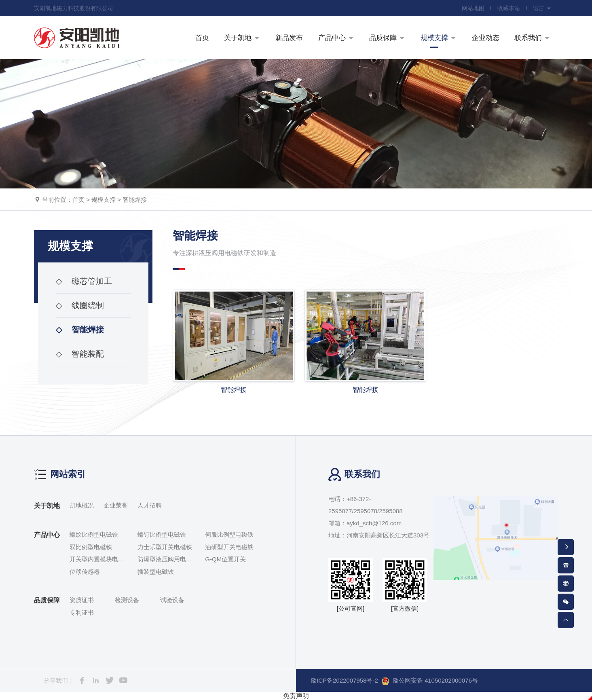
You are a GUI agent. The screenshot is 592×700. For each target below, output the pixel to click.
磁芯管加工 (84, 281)
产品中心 (47, 535)
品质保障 (47, 600)
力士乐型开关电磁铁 (165, 547)
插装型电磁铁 (156, 572)
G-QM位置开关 (225, 559)
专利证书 (82, 612)
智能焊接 (135, 200)
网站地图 (473, 8)
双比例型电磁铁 (91, 547)
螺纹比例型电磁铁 (94, 534)
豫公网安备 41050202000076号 (430, 681)
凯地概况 (82, 505)
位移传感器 (85, 572)
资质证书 (82, 600)
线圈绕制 (80, 305)
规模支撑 (104, 200)
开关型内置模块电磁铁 (97, 560)
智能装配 (80, 354)
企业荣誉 (116, 505)
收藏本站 (509, 8)
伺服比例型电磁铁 (229, 534)
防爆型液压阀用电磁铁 (165, 560)
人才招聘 (150, 505)
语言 (542, 8)
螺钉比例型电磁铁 (162, 534)
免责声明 (296, 696)
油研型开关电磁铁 (229, 547)
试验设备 (172, 600)
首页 (78, 200)
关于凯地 (47, 506)
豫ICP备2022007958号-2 (344, 680)
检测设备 (127, 600)
